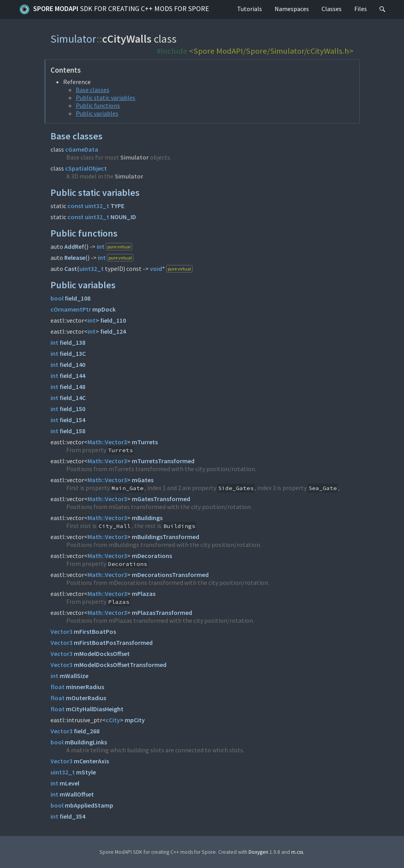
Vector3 (62, 631)
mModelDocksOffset (102, 654)
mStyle (86, 772)
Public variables (97, 113)
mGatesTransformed (161, 499)
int (101, 246)
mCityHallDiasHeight (95, 709)
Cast (71, 269)
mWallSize (74, 676)
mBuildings (147, 518)
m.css (297, 852)
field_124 (113, 331)
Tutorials (250, 9)
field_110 (113, 320)
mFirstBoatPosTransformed (113, 643)
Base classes (93, 90)
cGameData (82, 149)
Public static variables (106, 98)
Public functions (98, 105)
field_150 (72, 409)
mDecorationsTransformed (170, 575)
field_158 (72, 431)
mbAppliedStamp (89, 805)
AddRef (74, 246)
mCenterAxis (91, 761)
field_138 (72, 342)
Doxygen (258, 852)
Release (75, 257)
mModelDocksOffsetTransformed (120, 665)
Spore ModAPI (114, 9)
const (76, 206)
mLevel (69, 783)
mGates (143, 480)
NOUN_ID (123, 217)
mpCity (135, 720)
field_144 (72, 376)
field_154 (72, 420)
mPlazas (144, 594)
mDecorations (152, 556)
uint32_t (97, 206)
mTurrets (145, 442)
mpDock (104, 309)
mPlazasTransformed (162, 612)
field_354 (72, 816)
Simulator (74, 39)
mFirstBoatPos (95, 631)
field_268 (87, 731)
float (58, 687)
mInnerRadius (85, 687)
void (156, 269)
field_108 (78, 298)
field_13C (73, 353)
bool (57, 298)
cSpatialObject (86, 168)
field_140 (72, 364)
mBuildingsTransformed (166, 537)
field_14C (73, 398)
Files (361, 9)
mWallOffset (77, 794)
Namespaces (292, 9)
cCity (113, 720)
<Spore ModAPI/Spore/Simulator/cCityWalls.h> (271, 51)
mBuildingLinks (86, 742)
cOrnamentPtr (71, 309)
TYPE (117, 206)
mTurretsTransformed (163, 461)
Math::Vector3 (107, 442)
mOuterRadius (86, 698)
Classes (332, 9)
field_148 (72, 387)
